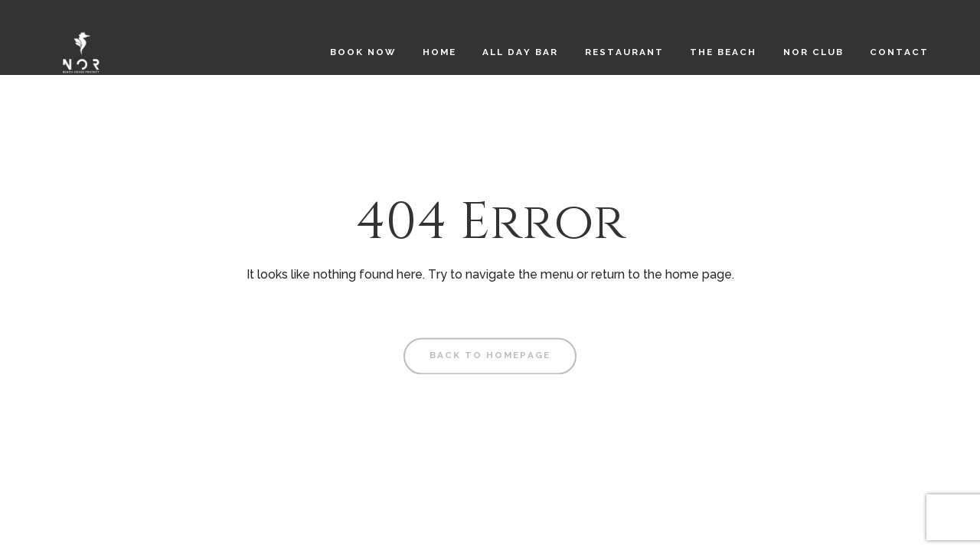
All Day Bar (520, 52)
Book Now (363, 52)
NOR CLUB (813, 52)
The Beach (723, 52)
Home (439, 52)
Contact (899, 52)
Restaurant (624, 52)
